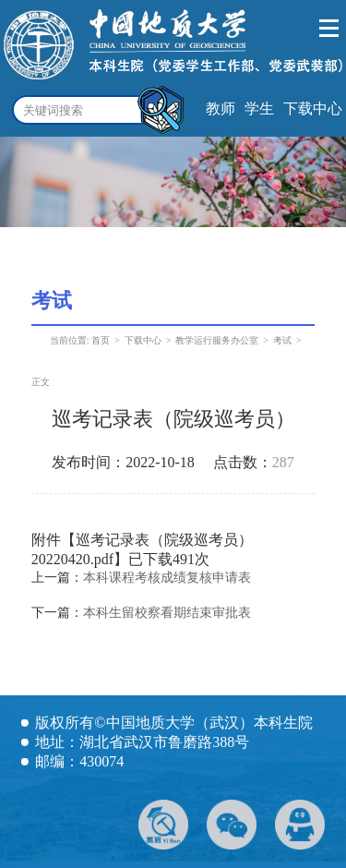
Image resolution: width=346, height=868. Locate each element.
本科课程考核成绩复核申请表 (167, 578)
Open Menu (330, 29)
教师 (221, 108)
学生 (259, 108)
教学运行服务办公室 (217, 340)
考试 (282, 340)
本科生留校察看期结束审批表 (167, 613)
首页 (101, 340)
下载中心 (313, 108)
